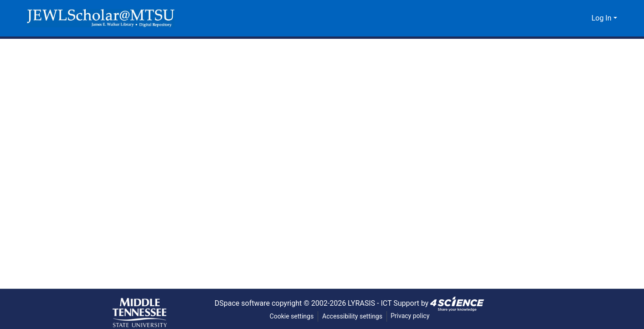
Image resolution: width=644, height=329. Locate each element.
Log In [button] (603, 18)
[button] (101, 18)
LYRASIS (363, 303)
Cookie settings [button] (291, 316)
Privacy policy (411, 316)
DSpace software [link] (239, 303)
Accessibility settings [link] (352, 316)
